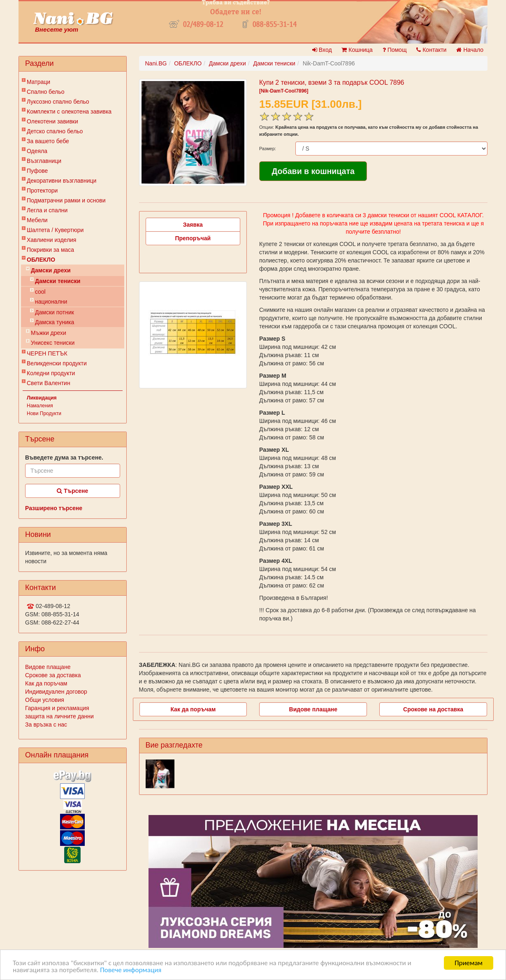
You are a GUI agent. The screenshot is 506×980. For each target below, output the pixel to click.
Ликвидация (42, 398)
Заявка (193, 225)
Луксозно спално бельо (58, 102)
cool (40, 292)
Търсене (72, 491)
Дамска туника (55, 322)
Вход (322, 50)
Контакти (431, 50)
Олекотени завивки (52, 121)
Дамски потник (55, 312)
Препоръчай (193, 238)
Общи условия (45, 700)
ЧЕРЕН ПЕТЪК (47, 353)
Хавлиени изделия (51, 240)
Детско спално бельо (55, 131)
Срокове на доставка (433, 709)
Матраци (38, 82)
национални (51, 302)
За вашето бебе (48, 141)
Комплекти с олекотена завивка (69, 111)
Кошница (357, 50)
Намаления (40, 406)
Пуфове (37, 171)
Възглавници (44, 161)
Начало (470, 50)
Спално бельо (46, 92)
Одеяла (37, 151)
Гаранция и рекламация (57, 708)
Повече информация (131, 970)
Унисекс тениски (53, 343)
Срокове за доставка (53, 675)
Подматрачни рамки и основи (66, 200)
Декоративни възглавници (62, 181)
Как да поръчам (46, 683)
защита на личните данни (59, 716)
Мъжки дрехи (49, 333)
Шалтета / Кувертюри (55, 230)
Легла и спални (47, 210)
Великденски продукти (57, 363)
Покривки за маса (50, 250)
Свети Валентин (49, 383)
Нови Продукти (44, 413)
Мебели (37, 220)
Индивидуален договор (56, 692)
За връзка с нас (46, 725)
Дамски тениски (58, 281)
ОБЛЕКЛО (41, 260)
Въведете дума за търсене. (64, 457)
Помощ (395, 50)
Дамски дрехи (51, 270)
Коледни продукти (51, 373)
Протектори (42, 190)
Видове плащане (48, 667)
